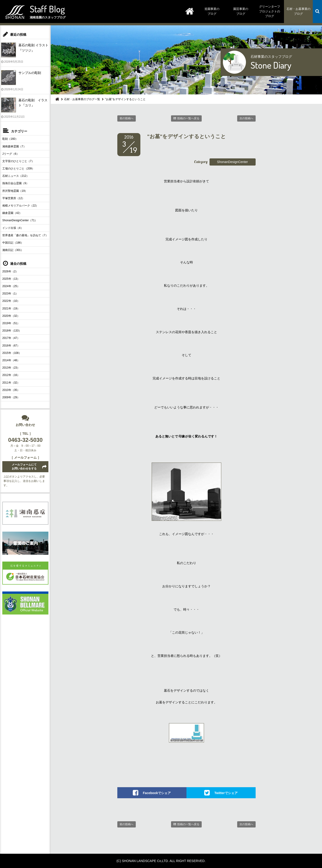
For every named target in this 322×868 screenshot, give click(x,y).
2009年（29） (11, 397)
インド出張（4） (13, 228)
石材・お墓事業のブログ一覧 (82, 99)
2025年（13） (11, 279)
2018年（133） (12, 331)
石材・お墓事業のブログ (298, 11)
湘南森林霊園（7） (14, 146)
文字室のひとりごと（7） (18, 161)
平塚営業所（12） (13, 198)
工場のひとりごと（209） (18, 169)
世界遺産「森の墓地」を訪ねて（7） (25, 235)
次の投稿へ (246, 118)
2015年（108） (12, 353)
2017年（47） (11, 338)
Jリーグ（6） (11, 154)
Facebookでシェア (157, 793)
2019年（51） (11, 323)
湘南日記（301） (13, 250)
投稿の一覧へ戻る (188, 118)
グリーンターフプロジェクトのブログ (270, 11)
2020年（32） (11, 316)
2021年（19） (11, 309)
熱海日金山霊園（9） (16, 183)
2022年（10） (11, 301)
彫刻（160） (10, 139)
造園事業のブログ (212, 11)
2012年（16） (11, 375)
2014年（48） (11, 360)
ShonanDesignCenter (233, 162)
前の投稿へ (127, 118)
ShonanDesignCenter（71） (20, 220)
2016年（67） (11, 346)
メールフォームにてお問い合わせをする (24, 467)
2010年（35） (11, 390)
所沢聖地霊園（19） (15, 191)
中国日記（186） (13, 243)
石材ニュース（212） (16, 176)
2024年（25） (11, 286)
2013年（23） (11, 368)
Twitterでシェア (226, 793)
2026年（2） (10, 271)
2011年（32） (11, 383)
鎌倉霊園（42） (12, 213)
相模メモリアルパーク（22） (20, 206)
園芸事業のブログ (241, 11)
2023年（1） (10, 294)
